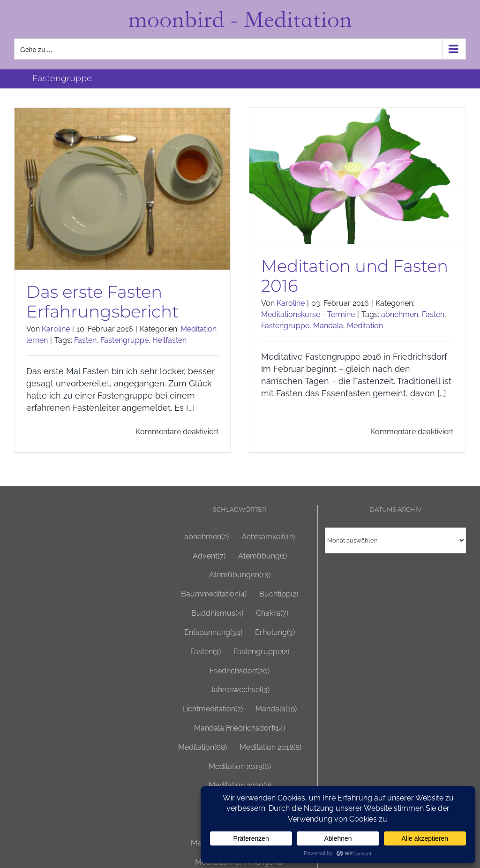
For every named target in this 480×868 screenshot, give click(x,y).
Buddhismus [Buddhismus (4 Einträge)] (217, 614)
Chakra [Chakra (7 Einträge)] (272, 614)
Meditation (365, 326)
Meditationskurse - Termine (308, 314)
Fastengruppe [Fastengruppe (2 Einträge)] (261, 652)
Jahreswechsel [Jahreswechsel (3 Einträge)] (240, 690)
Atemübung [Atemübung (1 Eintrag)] (262, 556)
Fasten (85, 340)
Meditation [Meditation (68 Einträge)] (202, 748)
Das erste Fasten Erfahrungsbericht (102, 302)
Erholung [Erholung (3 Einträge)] (275, 633)
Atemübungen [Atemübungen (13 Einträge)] (240, 575)
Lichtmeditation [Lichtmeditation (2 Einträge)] (213, 709)
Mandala (328, 326)
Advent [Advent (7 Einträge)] (209, 556)
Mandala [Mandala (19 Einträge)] (276, 709)
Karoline (56, 329)
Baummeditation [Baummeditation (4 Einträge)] (214, 594)
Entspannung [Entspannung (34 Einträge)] (213, 633)
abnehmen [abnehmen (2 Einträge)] (206, 537)
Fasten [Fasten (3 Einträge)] (206, 652)
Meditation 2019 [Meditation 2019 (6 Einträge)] (240, 767)
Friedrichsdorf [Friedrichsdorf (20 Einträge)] (240, 671)
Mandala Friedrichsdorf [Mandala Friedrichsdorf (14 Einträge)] (240, 728)
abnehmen (400, 314)
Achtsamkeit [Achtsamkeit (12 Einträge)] (268, 537)
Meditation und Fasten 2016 (355, 276)
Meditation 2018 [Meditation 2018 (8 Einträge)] (270, 748)
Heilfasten (169, 340)
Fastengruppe (124, 340)
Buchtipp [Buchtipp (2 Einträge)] (279, 594)
